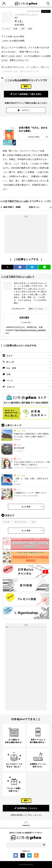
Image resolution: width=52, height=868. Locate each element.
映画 (30, 29)
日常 (23, 29)
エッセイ (7, 29)
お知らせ (11, 387)
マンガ (10, 381)
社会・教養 (11, 368)
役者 (16, 29)
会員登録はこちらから (26, 808)
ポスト (46, 11)
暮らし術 (10, 362)
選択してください (36, 309)
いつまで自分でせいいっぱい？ (26, 14)
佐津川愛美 (24, 318)
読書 (9, 374)
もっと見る (26, 507)
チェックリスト (21, 522)
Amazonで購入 (34, 137)
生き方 (10, 356)
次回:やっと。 (35, 207)
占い (34, 522)
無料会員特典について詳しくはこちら (27, 815)
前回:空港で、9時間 (12, 207)
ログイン (26, 110)
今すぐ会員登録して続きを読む (26, 94)
